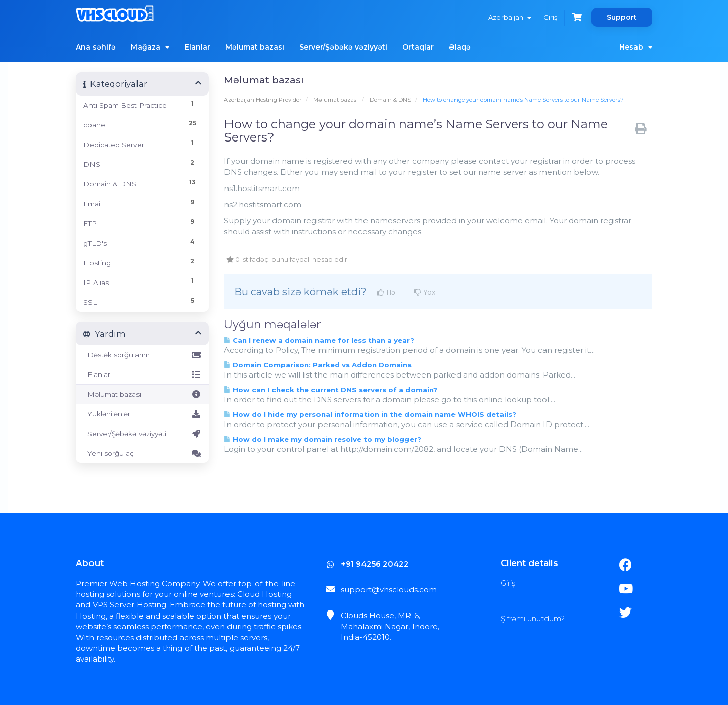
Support (622, 17)
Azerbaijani (510, 17)
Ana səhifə (96, 47)
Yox (425, 292)
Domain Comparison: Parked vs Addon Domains (318, 365)
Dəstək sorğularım (142, 355)
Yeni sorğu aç (142, 453)
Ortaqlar (418, 47)
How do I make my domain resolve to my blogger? (323, 439)
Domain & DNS (390, 100)
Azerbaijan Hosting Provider (263, 100)
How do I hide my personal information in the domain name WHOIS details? (370, 414)
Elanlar (197, 47)
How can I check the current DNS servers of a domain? (331, 390)
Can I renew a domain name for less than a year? (319, 340)
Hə (386, 292)
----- (508, 601)
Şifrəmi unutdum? (533, 618)
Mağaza (150, 47)
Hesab (636, 47)
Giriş (550, 17)
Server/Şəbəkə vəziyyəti (343, 47)
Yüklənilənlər (142, 414)
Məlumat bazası (255, 47)
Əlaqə (460, 47)
